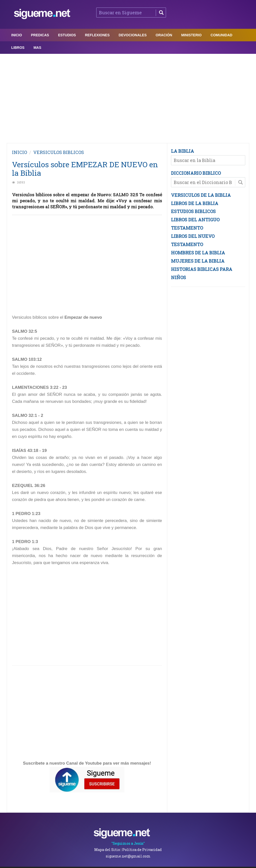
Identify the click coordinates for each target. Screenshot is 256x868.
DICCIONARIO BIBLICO (196, 173)
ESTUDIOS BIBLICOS (193, 211)
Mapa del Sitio (107, 850)
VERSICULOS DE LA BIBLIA (201, 195)
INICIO (19, 152)
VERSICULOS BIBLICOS (59, 152)
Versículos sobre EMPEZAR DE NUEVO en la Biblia (85, 169)
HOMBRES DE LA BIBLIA (198, 253)
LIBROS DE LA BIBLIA (195, 203)
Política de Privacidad (142, 850)
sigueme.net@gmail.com (128, 856)
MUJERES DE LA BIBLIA (198, 261)
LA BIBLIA (182, 151)
